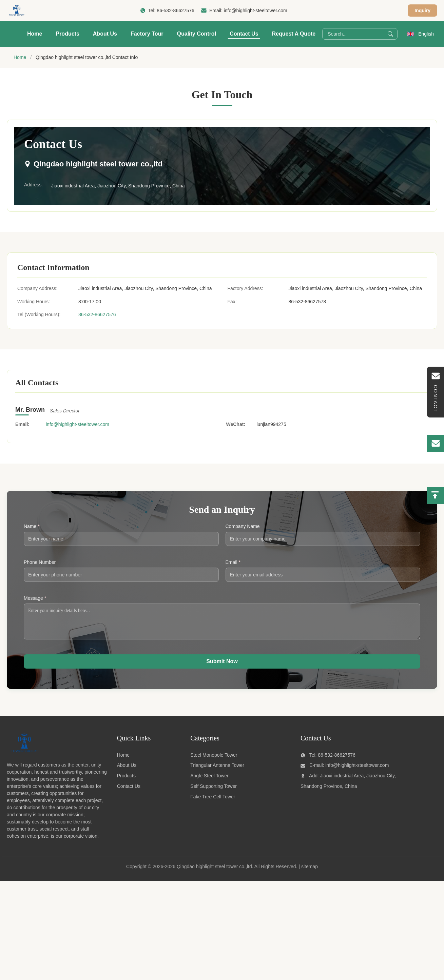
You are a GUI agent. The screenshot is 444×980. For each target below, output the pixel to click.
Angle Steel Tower (209, 781)
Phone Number (40, 562)
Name (32, 526)
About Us (105, 34)
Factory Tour (147, 34)
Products (67, 34)
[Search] (390, 34)
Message (35, 598)
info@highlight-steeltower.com (256, 11)
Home (35, 34)
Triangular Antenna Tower (217, 770)
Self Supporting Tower (214, 791)
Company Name (243, 526)
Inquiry (422, 11)
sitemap (310, 872)
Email (233, 562)
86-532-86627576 (176, 11)
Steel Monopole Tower (214, 760)
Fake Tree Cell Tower (213, 802)
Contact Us (244, 34)
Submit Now (222, 666)
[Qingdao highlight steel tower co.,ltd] (24, 757)
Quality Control (197, 34)
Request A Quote (294, 34)
